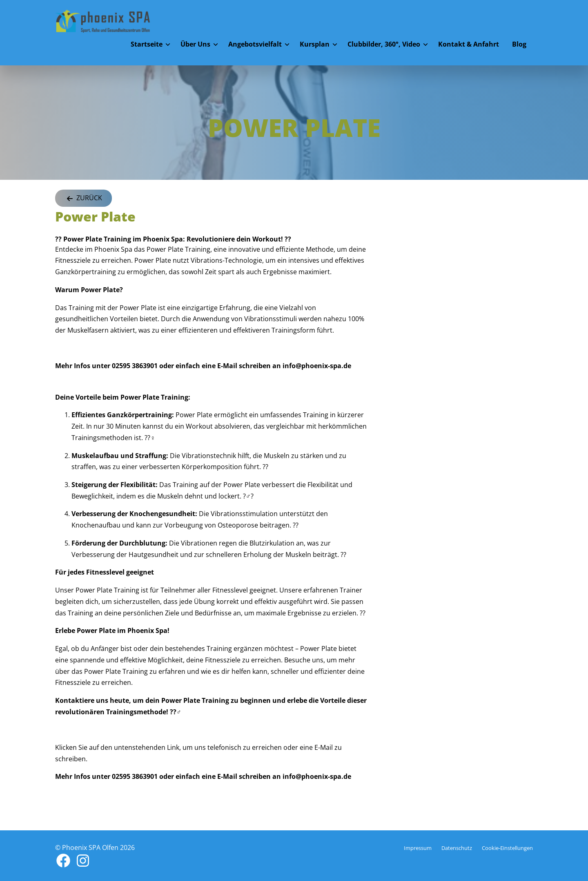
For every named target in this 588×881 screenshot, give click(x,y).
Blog (519, 44)
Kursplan (315, 44)
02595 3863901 (135, 366)
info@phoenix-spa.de (316, 366)
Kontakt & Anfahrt (469, 44)
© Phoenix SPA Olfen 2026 (95, 847)
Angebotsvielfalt (255, 44)
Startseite (147, 44)
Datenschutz (457, 848)
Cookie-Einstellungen (507, 848)
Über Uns (195, 44)
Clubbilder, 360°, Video (384, 44)
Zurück (84, 198)
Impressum (418, 848)
